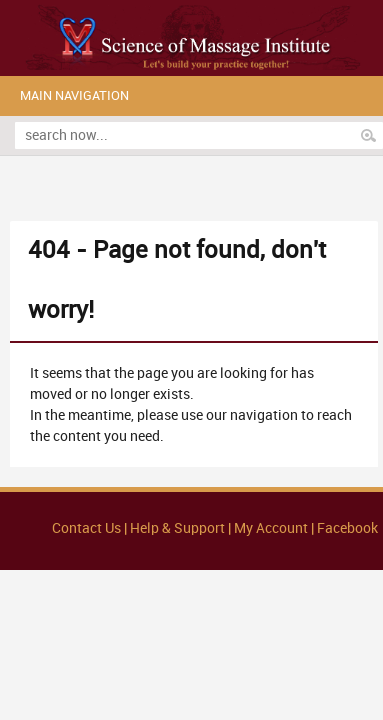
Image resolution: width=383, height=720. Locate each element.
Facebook (347, 528)
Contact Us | (91, 528)
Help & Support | (182, 528)
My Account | (274, 528)
